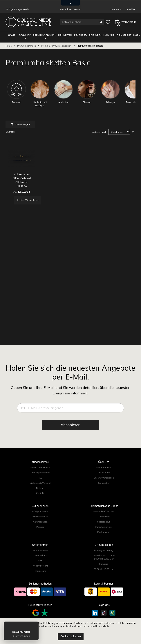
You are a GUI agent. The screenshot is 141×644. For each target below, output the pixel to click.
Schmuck (25, 35)
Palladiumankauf (104, 527)
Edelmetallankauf (100, 35)
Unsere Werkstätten (104, 478)
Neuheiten (65, 35)
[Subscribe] (70, 425)
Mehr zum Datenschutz (96, 626)
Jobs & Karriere (40, 550)
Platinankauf (104, 532)
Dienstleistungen (127, 35)
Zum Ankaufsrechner (104, 511)
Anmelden (130, 9)
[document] (70, 631)
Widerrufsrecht (40, 566)
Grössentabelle (40, 517)
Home (9, 46)
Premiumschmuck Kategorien (56, 46)
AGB (40, 561)
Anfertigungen (40, 522)
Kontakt (40, 493)
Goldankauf (104, 517)
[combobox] (82, 22)
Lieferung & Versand (40, 483)
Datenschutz (40, 555)
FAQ (40, 478)
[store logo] (28, 22)
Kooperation (104, 483)
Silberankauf (104, 522)
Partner (40, 527)
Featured (80, 35)
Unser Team (104, 473)
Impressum (40, 571)
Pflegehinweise (40, 511)
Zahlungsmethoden (40, 473)
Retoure (40, 488)
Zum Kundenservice (40, 467)
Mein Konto (116, 9)
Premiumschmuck (44, 35)
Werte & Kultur (104, 467)
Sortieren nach (99, 132)
